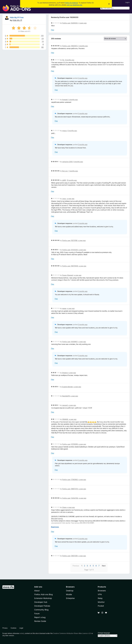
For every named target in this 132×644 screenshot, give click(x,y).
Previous (76, 566)
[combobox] (115, 8)
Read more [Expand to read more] (55, 527)
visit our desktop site (74, 5)
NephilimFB (66, 396)
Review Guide (40, 621)
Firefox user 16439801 (70, 342)
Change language (104, 633)
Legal (21, 628)
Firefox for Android (71, 3)
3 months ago (83, 46)
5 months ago (73, 100)
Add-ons (38, 587)
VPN (100, 594)
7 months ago (73, 171)
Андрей (65, 100)
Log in (127, 2)
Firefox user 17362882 (70, 480)
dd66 (64, 180)
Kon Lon (65, 171)
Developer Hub (41, 602)
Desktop (70, 591)
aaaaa (64, 308)
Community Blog (41, 610)
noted (22, 633)
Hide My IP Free (17, 17)
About (37, 591)
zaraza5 (65, 405)
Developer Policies (42, 606)
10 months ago (72, 180)
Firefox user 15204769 (70, 498)
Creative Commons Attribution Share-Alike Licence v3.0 (72, 633)
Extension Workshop (43, 598)
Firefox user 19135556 (70, 250)
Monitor (101, 602)
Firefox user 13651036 (70, 556)
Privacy (5, 628)
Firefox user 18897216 (70, 489)
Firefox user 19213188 (70, 240)
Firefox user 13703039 (70, 444)
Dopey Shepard (68, 275)
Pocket (101, 606)
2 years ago (83, 23)
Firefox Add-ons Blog (43, 594)
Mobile (69, 594)
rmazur (64, 131)
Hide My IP (17, 20)
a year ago (71, 199)
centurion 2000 (67, 162)
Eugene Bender (67, 387)
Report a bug (40, 617)
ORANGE (65, 419)
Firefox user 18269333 (70, 23)
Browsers (102, 591)
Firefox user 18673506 (70, 266)
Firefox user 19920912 (70, 46)
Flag (52, 30)
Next (104, 566)
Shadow (65, 373)
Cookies (13, 628)
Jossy (64, 199)
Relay (100, 598)
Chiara (64, 507)
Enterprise (70, 598)
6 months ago (72, 131)
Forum (37, 614)
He (63, 60)
